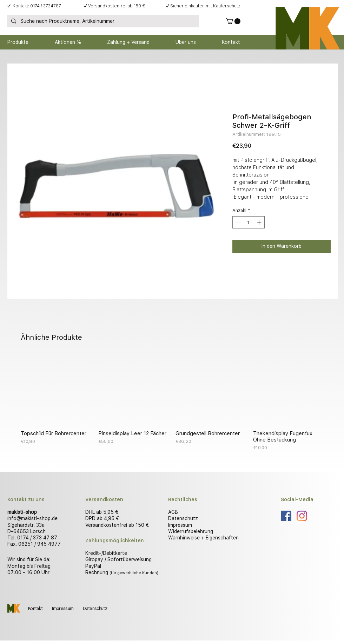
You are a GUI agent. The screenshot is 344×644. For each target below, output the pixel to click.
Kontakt (35, 608)
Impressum (180, 525)
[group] (172, 403)
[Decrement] (238, 223)
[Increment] (260, 223)
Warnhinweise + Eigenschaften (203, 538)
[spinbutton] (249, 223)
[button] (233, 21)
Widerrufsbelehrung (191, 531)
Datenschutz (183, 518)
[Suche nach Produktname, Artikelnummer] (102, 21)
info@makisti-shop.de (32, 518)
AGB (173, 512)
